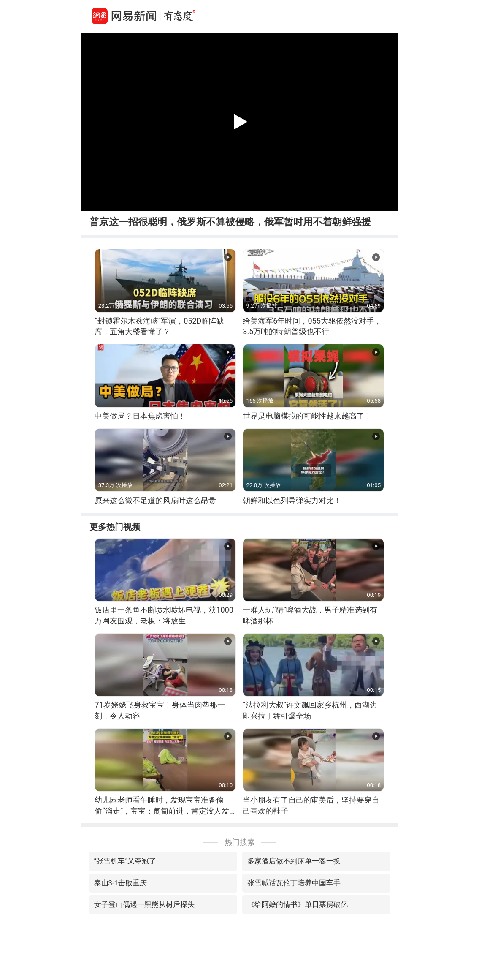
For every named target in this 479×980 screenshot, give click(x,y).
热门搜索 (240, 842)
